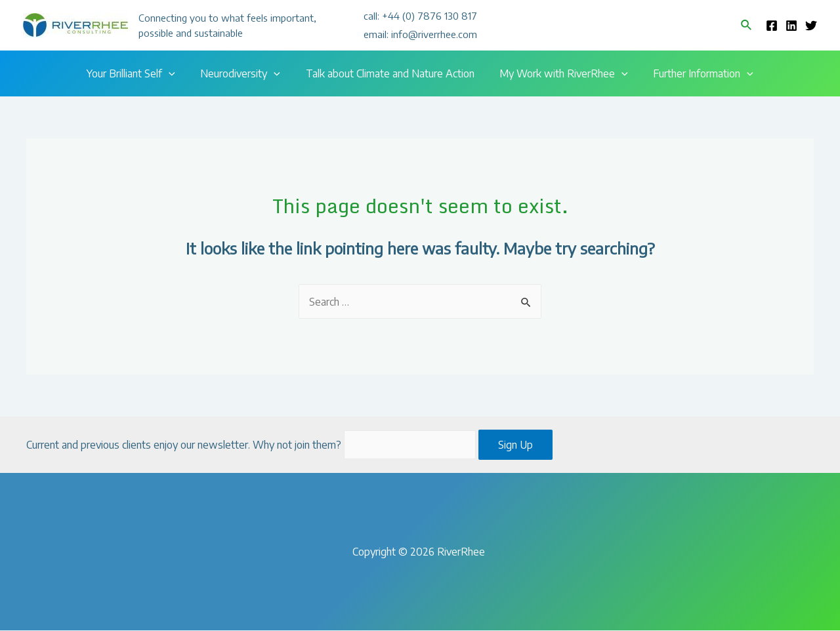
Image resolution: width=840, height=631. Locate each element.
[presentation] (177, 73)
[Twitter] (811, 26)
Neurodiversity (245, 73)
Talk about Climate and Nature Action (390, 73)
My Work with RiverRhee (560, 73)
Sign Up (516, 445)
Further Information (695, 73)
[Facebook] (772, 26)
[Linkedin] (791, 26)
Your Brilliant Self (139, 73)
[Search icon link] (747, 25)
